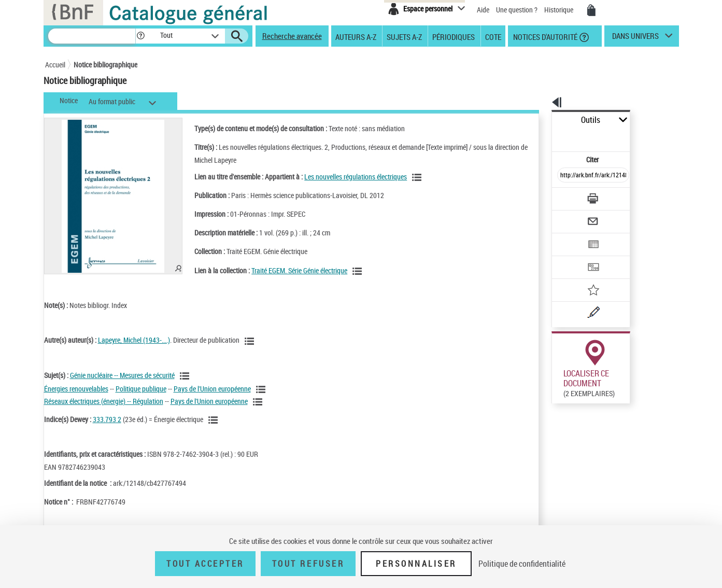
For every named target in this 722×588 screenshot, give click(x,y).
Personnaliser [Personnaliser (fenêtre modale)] (416, 564)
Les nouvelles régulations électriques (345, 177)
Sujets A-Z (404, 36)
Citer (548, 137)
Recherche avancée (292, 36)
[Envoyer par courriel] (564, 196)
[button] (140, 36)
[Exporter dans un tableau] (572, 216)
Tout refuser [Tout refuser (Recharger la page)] (308, 564)
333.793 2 (107, 419)
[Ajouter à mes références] (571, 257)
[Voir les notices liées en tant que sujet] (186, 376)
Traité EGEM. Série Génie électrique (288, 270)
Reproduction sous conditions (632, 397)
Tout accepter (205, 564)
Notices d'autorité (544, 36)
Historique (560, 10)
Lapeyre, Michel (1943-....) (134, 340)
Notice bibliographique (105, 65)
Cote (493, 36)
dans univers (635, 38)
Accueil (55, 65)
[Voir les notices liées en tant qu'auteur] (251, 341)
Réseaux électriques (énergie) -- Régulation (104, 401)
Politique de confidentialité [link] (522, 564)
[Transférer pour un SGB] (569, 236)
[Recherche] (92, 36)
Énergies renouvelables (76, 389)
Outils (540, 120)
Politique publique (141, 389)
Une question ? (517, 10)
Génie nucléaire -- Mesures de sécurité (122, 375)
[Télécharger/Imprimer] (566, 176)
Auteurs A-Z (356, 36)
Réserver (560, 464)
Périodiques (454, 36)
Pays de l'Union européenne (212, 389)
